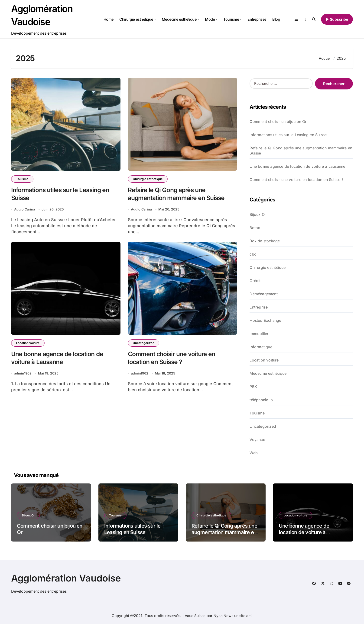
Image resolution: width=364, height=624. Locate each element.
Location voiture (28, 343)
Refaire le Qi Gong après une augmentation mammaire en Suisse (301, 151)
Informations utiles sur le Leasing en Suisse (288, 135)
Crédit (255, 281)
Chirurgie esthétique (138, 19)
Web (254, 453)
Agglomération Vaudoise (66, 578)
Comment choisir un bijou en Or (278, 122)
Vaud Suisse (194, 616)
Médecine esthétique (180, 19)
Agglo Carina (25, 210)
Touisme (22, 179)
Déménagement (263, 294)
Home (108, 19)
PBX (253, 387)
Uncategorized (144, 343)
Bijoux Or (258, 214)
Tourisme (232, 19)
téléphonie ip (261, 400)
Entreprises (257, 19)
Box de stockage (265, 241)
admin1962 (23, 374)
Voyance (257, 440)
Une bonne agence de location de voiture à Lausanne (297, 166)
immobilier (259, 334)
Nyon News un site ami (233, 616)
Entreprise (259, 307)
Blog (276, 19)
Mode (211, 19)
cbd (253, 254)
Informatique (261, 347)
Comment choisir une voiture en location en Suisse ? (296, 180)
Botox (255, 228)
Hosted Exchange (265, 320)
